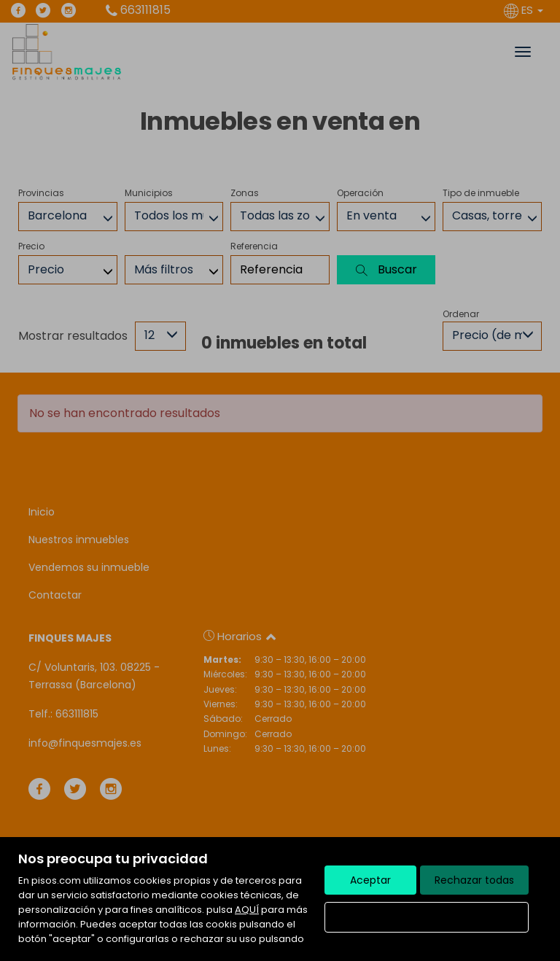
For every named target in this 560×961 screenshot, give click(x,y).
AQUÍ (247, 910)
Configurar (427, 917)
